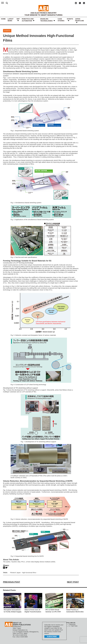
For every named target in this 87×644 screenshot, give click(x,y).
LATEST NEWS (10, 20)
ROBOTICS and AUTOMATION (28, 20)
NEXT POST (73, 582)
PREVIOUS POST (11, 582)
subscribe (52, 637)
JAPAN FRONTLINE (79, 20)
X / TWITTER (73, 626)
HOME (3, 19)
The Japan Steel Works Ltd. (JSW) (34, 68)
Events (70, 19)
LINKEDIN (72, 624)
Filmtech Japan (15, 573)
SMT (18, 19)
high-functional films (29, 573)
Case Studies (61, 20)
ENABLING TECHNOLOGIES (46, 20)
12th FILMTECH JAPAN (16, 50)
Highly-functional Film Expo (34, 50)
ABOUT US (17, 623)
